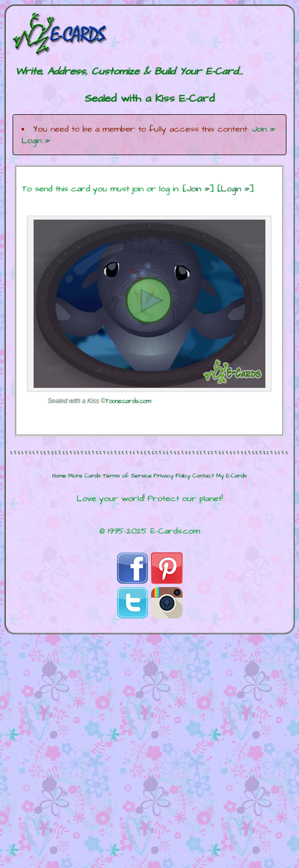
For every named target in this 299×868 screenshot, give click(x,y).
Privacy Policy (172, 476)
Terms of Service (127, 476)
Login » (36, 140)
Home (59, 476)
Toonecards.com (128, 401)
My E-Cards (232, 476)
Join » (263, 129)
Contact (203, 476)
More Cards (84, 476)
